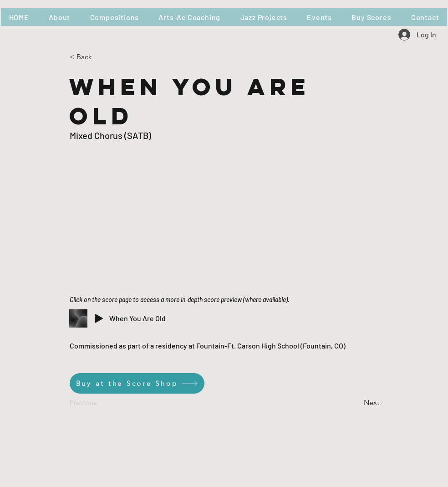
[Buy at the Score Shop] (137, 383)
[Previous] (100, 403)
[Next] (356, 403)
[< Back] (100, 57)
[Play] (99, 318)
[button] (115, 17)
